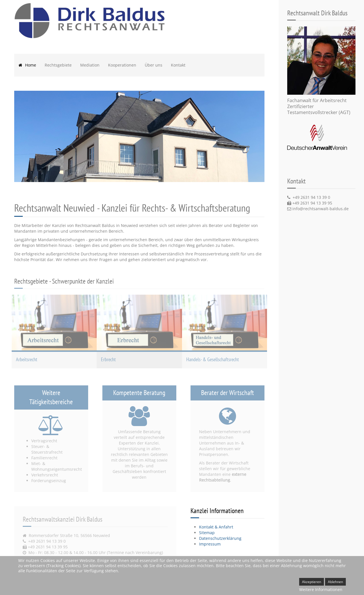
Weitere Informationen (321, 589)
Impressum (210, 544)
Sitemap (207, 533)
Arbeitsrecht (27, 359)
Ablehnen (335, 582)
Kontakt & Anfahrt (216, 527)
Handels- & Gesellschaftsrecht (213, 359)
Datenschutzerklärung (220, 538)
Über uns (154, 65)
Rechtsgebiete (58, 65)
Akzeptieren (312, 582)
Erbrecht (108, 359)
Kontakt (178, 65)
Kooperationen (122, 65)
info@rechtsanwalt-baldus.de (320, 209)
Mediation (90, 65)
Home (27, 65)
